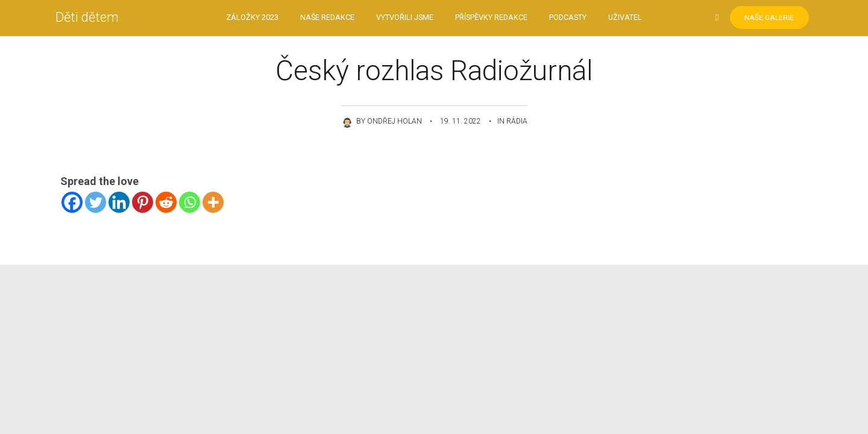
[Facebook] (72, 202)
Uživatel (625, 18)
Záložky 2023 (252, 18)
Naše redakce (327, 18)
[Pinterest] (143, 202)
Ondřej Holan (395, 121)
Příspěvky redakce (491, 18)
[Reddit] (166, 202)
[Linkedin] (119, 202)
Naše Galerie (764, 18)
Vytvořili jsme (405, 18)
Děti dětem (92, 18)
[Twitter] (96, 202)
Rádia (517, 121)
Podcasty (568, 18)
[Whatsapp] (190, 202)
